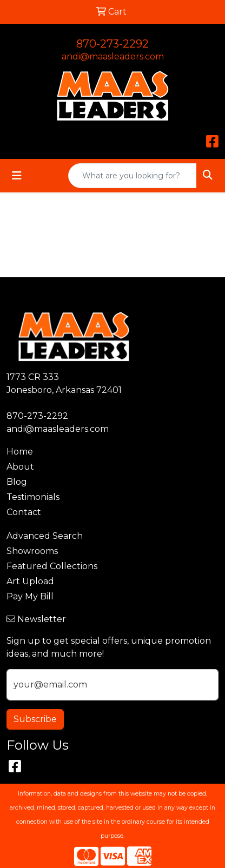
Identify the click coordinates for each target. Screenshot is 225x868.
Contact (24, 512)
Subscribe (35, 719)
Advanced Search (45, 536)
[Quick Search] (133, 176)
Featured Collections (52, 566)
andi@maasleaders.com (113, 56)
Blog (17, 482)
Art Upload (30, 581)
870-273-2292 (112, 44)
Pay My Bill (30, 596)
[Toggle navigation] (17, 176)
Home (20, 452)
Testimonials (33, 497)
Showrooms (32, 551)
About (20, 467)
